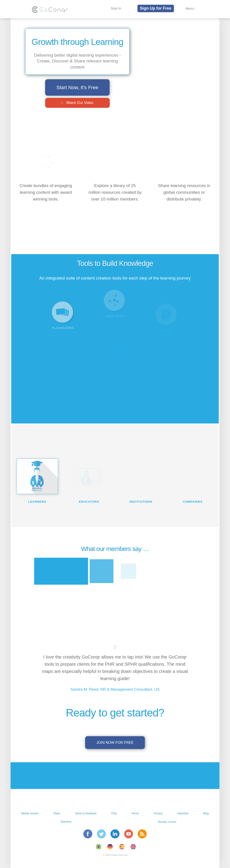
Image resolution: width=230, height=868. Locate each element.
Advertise (183, 813)
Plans (57, 813)
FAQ (114, 813)
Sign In (115, 8)
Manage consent (167, 822)
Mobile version (30, 813)
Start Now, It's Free (77, 87)
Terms (135, 813)
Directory (66, 822)
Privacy (158, 813)
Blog (206, 813)
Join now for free (115, 743)
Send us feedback (86, 813)
